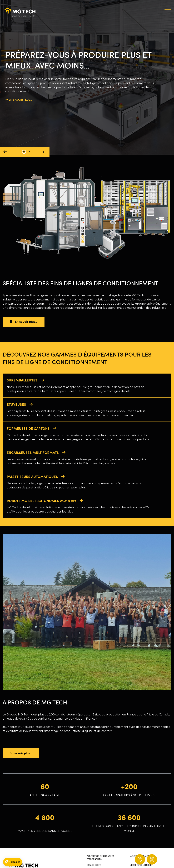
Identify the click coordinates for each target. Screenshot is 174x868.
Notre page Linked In (141, 866)
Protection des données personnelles (100, 859)
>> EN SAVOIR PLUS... (19, 100)
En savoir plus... (24, 322)
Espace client (94, 866)
